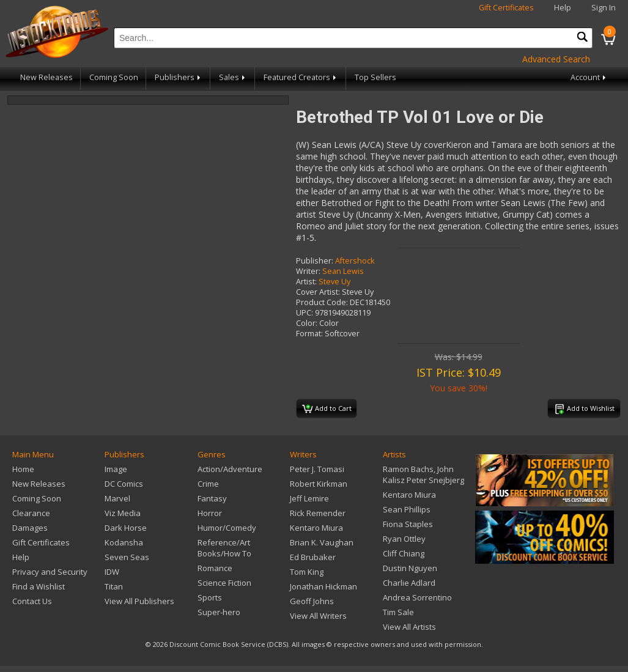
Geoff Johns (312, 601)
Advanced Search (556, 59)
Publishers (179, 77)
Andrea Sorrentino (417, 597)
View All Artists (409, 627)
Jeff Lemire (309, 498)
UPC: (305, 313)
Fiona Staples (408, 524)
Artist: (306, 282)
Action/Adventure (230, 469)
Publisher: (315, 261)
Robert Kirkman (319, 484)
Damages (30, 528)
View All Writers (318, 616)
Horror (210, 513)
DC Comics (124, 484)
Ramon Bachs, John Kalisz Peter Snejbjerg (423, 474)
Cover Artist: (318, 292)
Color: (307, 323)
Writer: (308, 271)
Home (23, 469)
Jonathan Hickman (323, 586)
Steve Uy (334, 282)
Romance (215, 568)
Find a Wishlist (39, 586)
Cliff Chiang (404, 553)
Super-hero (219, 612)
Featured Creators (301, 77)
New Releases (46, 77)
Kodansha (124, 542)
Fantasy (212, 498)
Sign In (604, 8)
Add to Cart (327, 409)
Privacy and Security (50, 572)
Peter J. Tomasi (317, 469)
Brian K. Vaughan (322, 542)
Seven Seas (127, 557)
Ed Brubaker (313, 557)
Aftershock (355, 261)
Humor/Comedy (227, 528)
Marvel (117, 498)
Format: (309, 334)
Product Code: (322, 302)
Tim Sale (398, 612)
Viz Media (123, 513)
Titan (114, 586)
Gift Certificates (506, 8)
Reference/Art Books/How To (224, 548)
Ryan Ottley (404, 539)
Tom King (307, 572)
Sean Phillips (407, 509)
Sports (210, 597)
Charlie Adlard (409, 583)
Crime (208, 484)
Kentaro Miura (316, 528)
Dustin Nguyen (410, 568)
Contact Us (32, 601)
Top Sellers (375, 77)
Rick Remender (318, 513)
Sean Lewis (343, 271)
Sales (233, 77)
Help (563, 8)
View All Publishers (139, 601)
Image (116, 469)
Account (589, 77)
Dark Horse (126, 528)
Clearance (31, 513)
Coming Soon (114, 77)
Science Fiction (224, 583)
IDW (112, 572)
